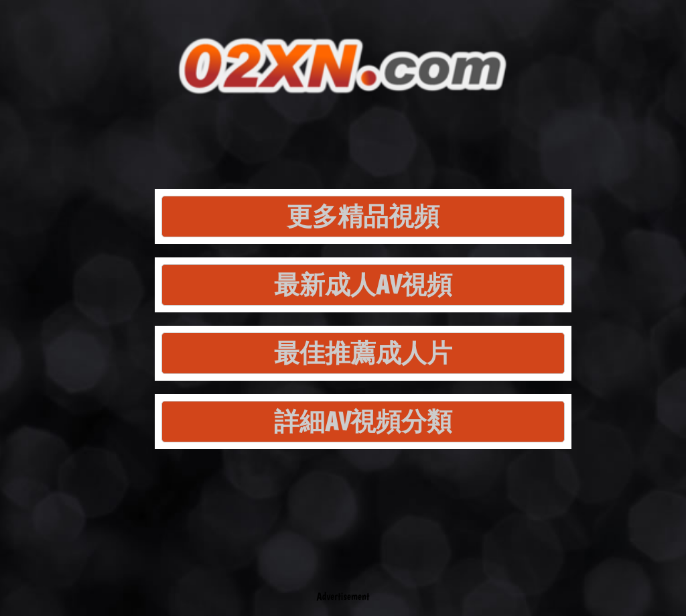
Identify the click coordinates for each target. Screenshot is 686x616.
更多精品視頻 (363, 216)
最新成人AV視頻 (363, 285)
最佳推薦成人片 (363, 353)
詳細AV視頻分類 (363, 421)
